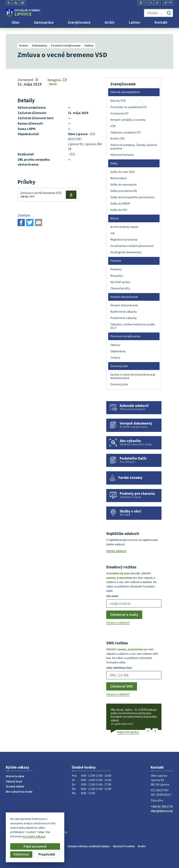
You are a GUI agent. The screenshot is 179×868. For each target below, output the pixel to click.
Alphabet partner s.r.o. (53, 832)
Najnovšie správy (128, 732)
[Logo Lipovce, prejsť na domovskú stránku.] (23, 13)
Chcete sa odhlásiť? (118, 623)
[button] (148, 731)
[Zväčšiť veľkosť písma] (157, 3)
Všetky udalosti (116, 551)
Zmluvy (53, 84)
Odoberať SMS (122, 686)
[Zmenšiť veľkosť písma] (146, 3)
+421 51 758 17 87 (162, 806)
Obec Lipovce (35, 835)
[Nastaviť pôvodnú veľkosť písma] (151, 3)
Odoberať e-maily (124, 615)
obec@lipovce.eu (162, 811)
